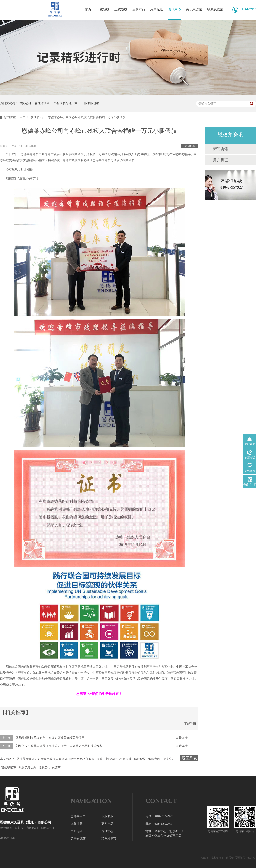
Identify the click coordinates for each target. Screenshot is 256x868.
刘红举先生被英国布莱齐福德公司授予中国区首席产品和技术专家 (59, 746)
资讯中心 (175, 9)
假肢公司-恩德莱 (50, 768)
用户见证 (157, 9)
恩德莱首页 (78, 816)
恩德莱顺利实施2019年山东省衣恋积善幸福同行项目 (50, 738)
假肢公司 (169, 759)
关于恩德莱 (194, 9)
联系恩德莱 (215, 9)
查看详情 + (183, 738)
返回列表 (190, 146)
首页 (88, 9)
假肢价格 (140, 759)
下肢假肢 (103, 9)
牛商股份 (229, 858)
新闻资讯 (37, 117)
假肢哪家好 (8, 768)
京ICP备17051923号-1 (40, 828)
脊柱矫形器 (42, 103)
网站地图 (10, 838)
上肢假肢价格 (90, 103)
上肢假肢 (121, 9)
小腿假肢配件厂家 (65, 103)
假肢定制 (25, 103)
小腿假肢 (125, 759)
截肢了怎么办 (27, 768)
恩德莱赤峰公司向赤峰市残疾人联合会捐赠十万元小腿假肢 (87, 117)
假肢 (100, 759)
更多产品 (139, 9)
